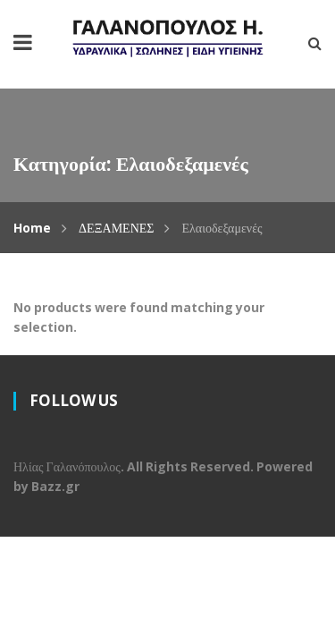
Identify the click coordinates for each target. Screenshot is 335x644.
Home (32, 228)
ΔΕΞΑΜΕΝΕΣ (116, 228)
